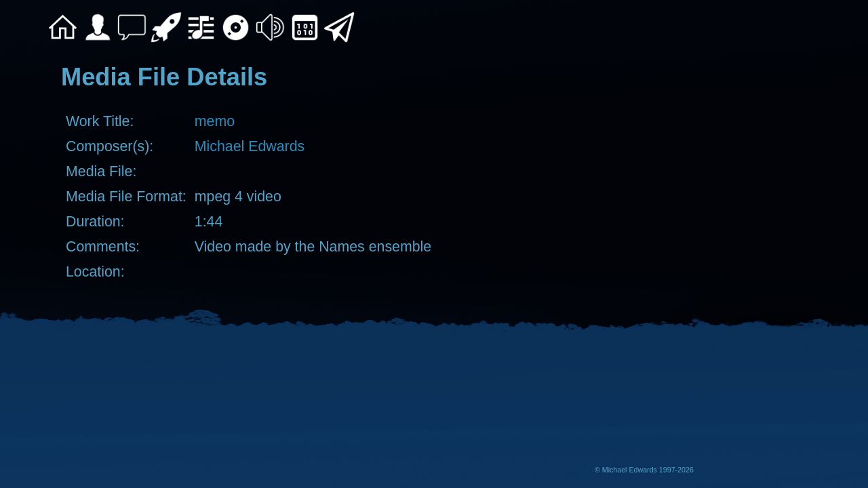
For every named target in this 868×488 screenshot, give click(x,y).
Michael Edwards (250, 146)
